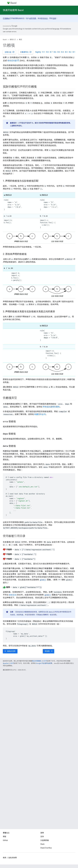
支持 (42, 837)
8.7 (51, 52)
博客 (5, 837)
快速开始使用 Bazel (13, 10)
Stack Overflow (46, 848)
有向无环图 (12, 61)
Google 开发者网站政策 (44, 663)
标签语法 (13, 595)
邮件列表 (33, 18)
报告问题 (10, 52)
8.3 (66, 52)
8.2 (70, 52)
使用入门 (13, 40)
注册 (54, 18)
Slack (42, 844)
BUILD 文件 (10, 651)
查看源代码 (26, 52)
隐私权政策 (13, 858)
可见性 (49, 651)
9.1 (44, 52)
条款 (5, 858)
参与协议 (44, 18)
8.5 (59, 52)
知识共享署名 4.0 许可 (40, 661)
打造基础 (6, 18)
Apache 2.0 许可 (8, 663)
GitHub (5, 840)
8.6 (55, 52)
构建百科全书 (40, 414)
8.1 (74, 52)
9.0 (47, 52)
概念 (21, 40)
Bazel (5, 40)
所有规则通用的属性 (51, 407)
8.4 (63, 52)
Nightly (38, 52)
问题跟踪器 (45, 840)
